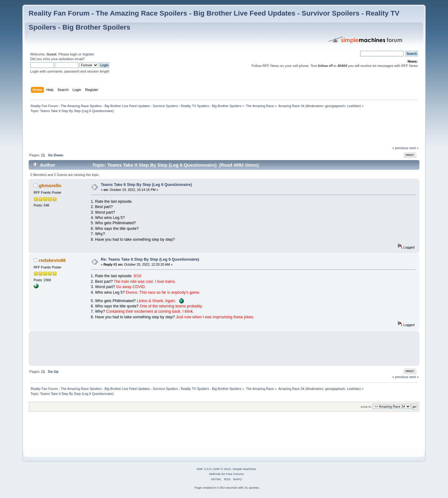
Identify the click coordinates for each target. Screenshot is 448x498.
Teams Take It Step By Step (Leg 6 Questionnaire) (146, 185)
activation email (71, 59)
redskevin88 (52, 260)
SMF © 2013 (222, 469)
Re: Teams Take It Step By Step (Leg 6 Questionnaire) (150, 259)
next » (414, 148)
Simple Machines (244, 469)
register (88, 54)
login (74, 54)
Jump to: (366, 407)
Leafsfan (353, 106)
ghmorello (50, 185)
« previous (400, 148)
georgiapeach (335, 106)
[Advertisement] (142, 131)
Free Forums (235, 474)
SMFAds (215, 474)
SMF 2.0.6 (204, 469)
